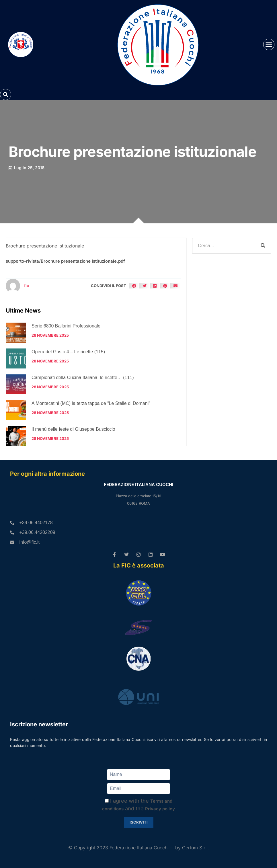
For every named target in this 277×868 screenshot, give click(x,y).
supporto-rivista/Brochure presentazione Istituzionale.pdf (65, 261)
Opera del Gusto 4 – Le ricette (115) (68, 352)
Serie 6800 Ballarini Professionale (66, 326)
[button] (269, 44)
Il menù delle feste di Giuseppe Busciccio (73, 429)
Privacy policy (160, 809)
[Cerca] (263, 246)
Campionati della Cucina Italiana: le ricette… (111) (83, 378)
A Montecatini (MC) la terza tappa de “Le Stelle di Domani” (91, 403)
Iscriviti (139, 822)
